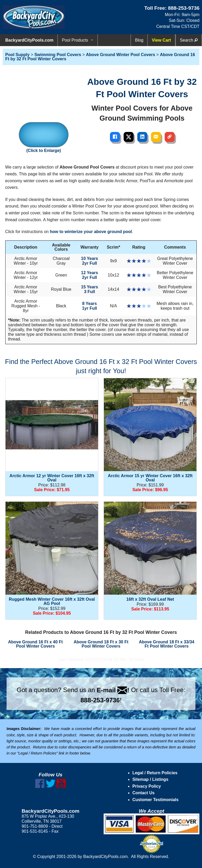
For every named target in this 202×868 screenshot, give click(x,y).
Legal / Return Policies (155, 773)
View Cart (161, 40)
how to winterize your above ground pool (91, 232)
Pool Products (75, 40)
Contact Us (143, 793)
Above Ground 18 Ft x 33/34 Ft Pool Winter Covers (167, 644)
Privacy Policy (147, 786)
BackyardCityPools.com (29, 40)
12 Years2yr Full (90, 275)
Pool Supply (17, 55)
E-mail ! (113, 690)
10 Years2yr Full (90, 261)
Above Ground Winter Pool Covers (121, 55)
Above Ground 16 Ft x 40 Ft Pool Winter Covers (36, 644)
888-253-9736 (184, 8)
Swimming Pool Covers (58, 55)
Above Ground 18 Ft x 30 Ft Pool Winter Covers (101, 644)
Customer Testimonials (155, 800)
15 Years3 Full (90, 289)
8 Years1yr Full (90, 306)
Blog (139, 40)
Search (189, 40)
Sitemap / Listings (150, 779)
